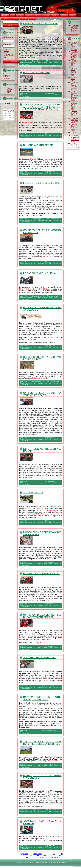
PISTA (38, 16)
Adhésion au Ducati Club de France (10, 90)
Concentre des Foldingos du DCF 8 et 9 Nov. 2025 (75, 55)
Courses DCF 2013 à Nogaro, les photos (42, 231)
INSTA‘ (32, 19)
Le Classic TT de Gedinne (46, 510)
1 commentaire (54, 219)
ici (33, 90)
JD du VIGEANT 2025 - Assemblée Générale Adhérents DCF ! (75, 96)
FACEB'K (24, 19)
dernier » (54, 857)
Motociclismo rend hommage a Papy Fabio (42, 533)
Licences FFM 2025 (74, 144)
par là (45, 257)
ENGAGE (15, 19)
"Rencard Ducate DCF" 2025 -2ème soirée (75, 127)
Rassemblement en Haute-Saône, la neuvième (42, 698)
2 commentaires (54, 810)
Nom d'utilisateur (8, 38)
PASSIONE (29, 16)
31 (54, 854)
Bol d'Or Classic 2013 (37, 72)
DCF (12, 16)
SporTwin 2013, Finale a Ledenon (42, 822)
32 (62, 854)
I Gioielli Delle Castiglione (41, 23)
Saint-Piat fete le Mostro (40, 657)
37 (52, 856)
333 (49, 761)
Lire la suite (23, 61)
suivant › (43, 857)
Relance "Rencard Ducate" (74, 44)
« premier (24, 854)
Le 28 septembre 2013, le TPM (41, 183)
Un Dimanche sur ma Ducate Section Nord (74, 105)
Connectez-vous (27, 63)
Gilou (58, 681)
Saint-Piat (45, 681)
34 (31, 856)
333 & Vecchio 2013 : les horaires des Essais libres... (42, 743)
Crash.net (36, 289)
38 (60, 856)
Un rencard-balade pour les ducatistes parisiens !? (42, 616)
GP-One (46, 289)
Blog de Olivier (36, 61)
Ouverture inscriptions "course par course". (75, 121)
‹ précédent (37, 854)
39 (27, 857)
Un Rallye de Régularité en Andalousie (42, 309)
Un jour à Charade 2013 (38, 145)
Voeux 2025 (73, 133)
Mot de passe (7, 44)
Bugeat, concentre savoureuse (42, 777)
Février (8, 103)
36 (45, 856)
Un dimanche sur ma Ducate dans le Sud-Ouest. (74, 71)
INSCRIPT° (6, 19)
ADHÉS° (72, 16)
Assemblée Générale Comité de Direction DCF (75, 29)
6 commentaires (54, 61)
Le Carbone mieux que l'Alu (41, 273)
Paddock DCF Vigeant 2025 (74, 63)
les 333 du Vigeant (39, 514)
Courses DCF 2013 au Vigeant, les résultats (42, 358)
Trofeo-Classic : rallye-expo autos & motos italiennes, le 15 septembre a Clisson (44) (42, 107)
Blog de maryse (37, 219)
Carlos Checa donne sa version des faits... (42, 394)
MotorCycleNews (25, 289)
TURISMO (46, 16)
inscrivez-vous (42, 63)
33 (24, 856)
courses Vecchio (56, 514)
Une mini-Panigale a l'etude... (42, 573)
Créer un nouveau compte (7, 51)
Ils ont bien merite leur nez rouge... (42, 450)
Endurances (36, 378)
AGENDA (20, 16)
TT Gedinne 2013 (33, 493)
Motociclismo (49, 553)
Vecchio (46, 378)
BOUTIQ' (64, 16)
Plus (77, 147)
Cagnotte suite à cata (74, 79)
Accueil (5, 16)
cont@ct (38, 643)
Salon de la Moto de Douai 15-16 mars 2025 (74, 114)
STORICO (55, 16)
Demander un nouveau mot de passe (9, 56)
